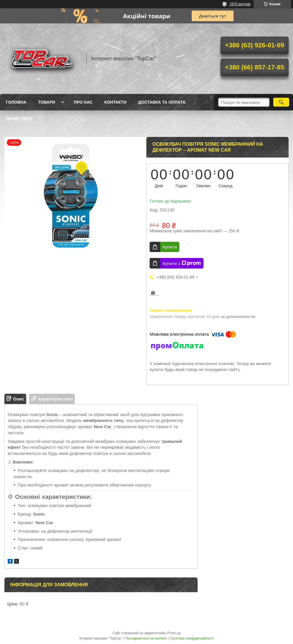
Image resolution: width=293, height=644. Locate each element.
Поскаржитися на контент (146, 638)
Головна (16, 102)
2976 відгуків (240, 4)
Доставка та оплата (162, 102)
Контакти (115, 102)
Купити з (182, 263)
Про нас (83, 102)
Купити (170, 247)
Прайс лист (19, 119)
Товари (47, 102)
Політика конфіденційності (192, 638)
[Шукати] (281, 102)
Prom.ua (174, 633)
